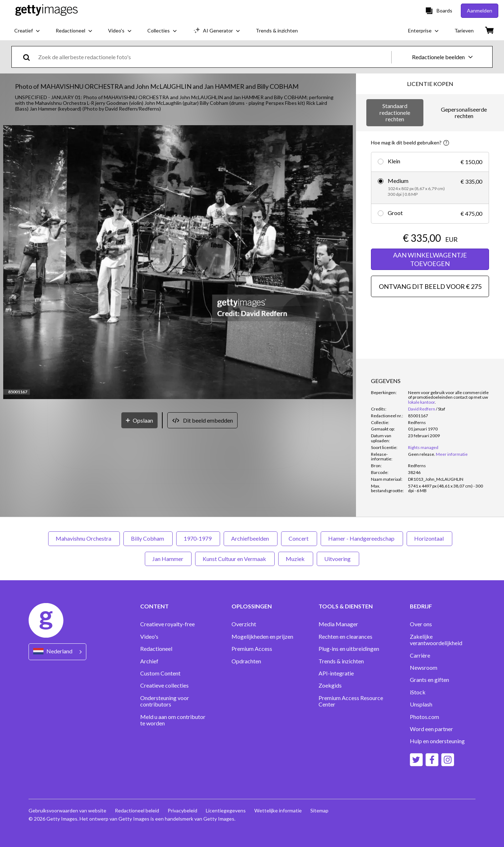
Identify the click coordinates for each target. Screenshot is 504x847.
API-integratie (336, 673)
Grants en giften (429, 680)
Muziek (296, 559)
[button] (178, 263)
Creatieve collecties (164, 685)
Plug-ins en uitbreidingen (349, 649)
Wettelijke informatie (278, 810)
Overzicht (244, 624)
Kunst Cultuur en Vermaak (235, 559)
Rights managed (423, 447)
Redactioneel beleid (137, 810)
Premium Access (252, 649)
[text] (213, 57)
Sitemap (319, 810)
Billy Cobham (148, 538)
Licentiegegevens (226, 810)
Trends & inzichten (341, 661)
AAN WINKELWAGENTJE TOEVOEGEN (430, 259)
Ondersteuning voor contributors (165, 701)
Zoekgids (330, 685)
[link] (422, 454)
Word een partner (431, 729)
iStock (418, 692)
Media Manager (338, 624)
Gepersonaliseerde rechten (464, 113)
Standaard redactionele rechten (395, 112)
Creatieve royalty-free (167, 624)
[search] (29, 57)
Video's (149, 637)
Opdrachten (246, 661)
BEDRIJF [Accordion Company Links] (421, 606)
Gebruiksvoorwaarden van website (67, 810)
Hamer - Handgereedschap (362, 538)
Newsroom (424, 668)
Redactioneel (156, 649)
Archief (149, 661)
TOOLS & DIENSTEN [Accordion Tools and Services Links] (346, 606)
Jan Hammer (168, 559)
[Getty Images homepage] (47, 11)
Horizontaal (429, 538)
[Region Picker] (57, 652)
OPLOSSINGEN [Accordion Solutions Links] (252, 606)
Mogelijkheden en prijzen (262, 637)
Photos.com (424, 717)
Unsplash (421, 704)
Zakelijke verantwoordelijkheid (436, 640)
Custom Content (160, 673)
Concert (299, 538)
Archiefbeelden (251, 538)
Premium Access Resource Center (351, 701)
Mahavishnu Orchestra (84, 538)
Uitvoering (338, 559)
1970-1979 (198, 538)
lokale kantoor (421, 402)
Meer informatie (452, 454)
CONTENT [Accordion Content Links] (154, 606)
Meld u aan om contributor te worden (173, 720)
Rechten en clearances (345, 637)
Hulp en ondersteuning (437, 741)
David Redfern (422, 409)
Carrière (420, 655)
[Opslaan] (139, 420)
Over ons (421, 624)
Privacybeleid (182, 810)
